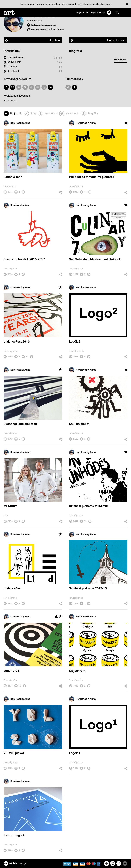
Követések (14, 71)
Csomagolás (10, 186)
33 (60, 67)
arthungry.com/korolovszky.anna (48, 29)
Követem (55, 40)
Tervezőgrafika (76, 186)
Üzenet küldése (116, 40)
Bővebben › (121, 60)
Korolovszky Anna (17, 123)
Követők (12, 67)
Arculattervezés (76, 351)
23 (60, 71)
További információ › (101, 4)
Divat (6, 516)
